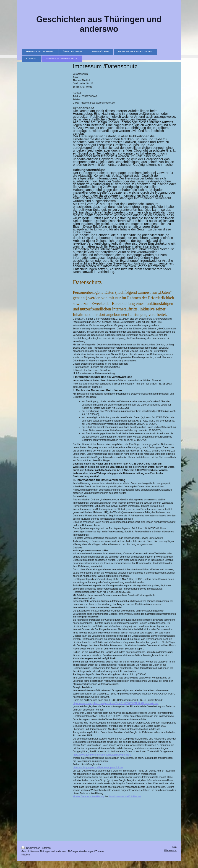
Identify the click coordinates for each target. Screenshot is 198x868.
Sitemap (46, 848)
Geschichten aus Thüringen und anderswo (99, 24)
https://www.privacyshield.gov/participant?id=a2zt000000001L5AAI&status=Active (116, 703)
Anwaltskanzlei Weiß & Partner (125, 797)
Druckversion (31, 848)
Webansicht (170, 851)
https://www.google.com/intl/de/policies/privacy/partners (102, 755)
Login (174, 847)
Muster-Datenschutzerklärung (88, 797)
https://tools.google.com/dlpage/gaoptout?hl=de (98, 768)
